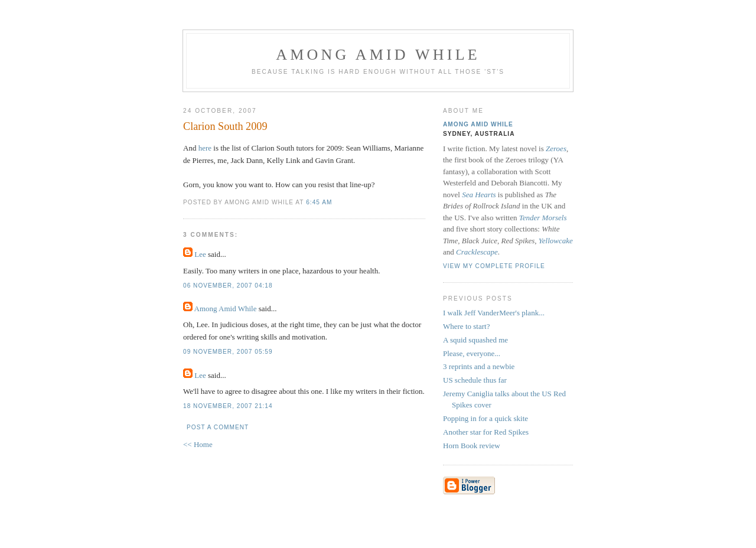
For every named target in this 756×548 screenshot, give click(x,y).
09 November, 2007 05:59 (228, 352)
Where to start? (466, 326)
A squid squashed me (475, 340)
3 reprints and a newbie (479, 366)
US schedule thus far (475, 380)
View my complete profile (494, 266)
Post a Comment (218, 427)
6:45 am (319, 202)
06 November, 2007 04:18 (228, 286)
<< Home (198, 444)
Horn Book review (472, 446)
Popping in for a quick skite (485, 418)
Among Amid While (378, 55)
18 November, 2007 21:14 (228, 406)
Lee (200, 254)
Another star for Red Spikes (486, 432)
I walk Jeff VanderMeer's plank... (494, 313)
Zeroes (556, 149)
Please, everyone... (472, 353)
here (205, 148)
